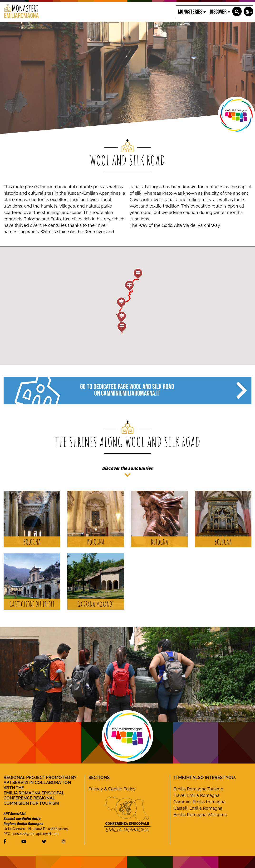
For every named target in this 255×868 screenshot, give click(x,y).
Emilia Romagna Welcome (200, 815)
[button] (237, 11)
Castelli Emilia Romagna (198, 808)
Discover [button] (220, 12)
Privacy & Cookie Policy (112, 789)
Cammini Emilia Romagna (200, 802)
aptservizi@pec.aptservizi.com (35, 834)
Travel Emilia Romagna (197, 795)
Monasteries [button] (192, 12)
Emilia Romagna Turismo (199, 789)
